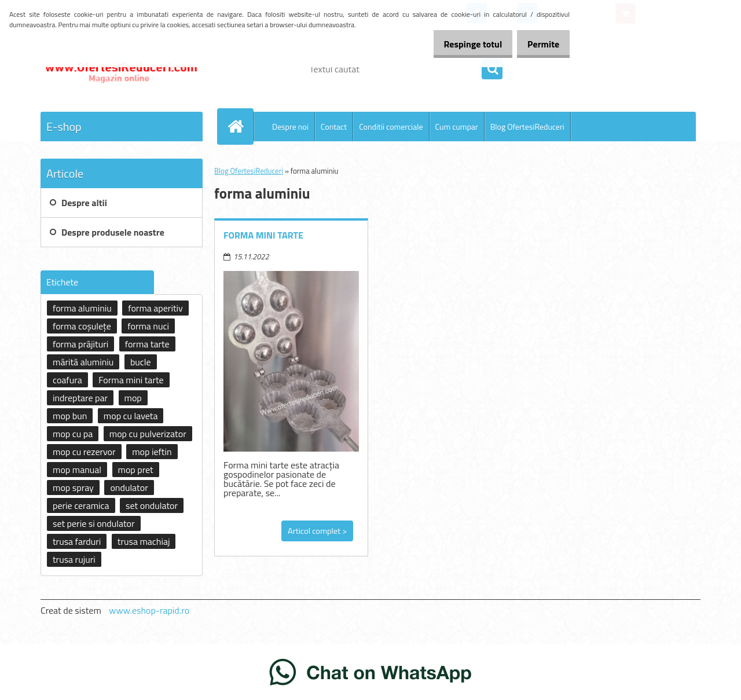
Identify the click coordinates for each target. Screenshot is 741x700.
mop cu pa (73, 434)
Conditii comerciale (391, 127)
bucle (141, 362)
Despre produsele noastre (113, 232)
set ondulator (152, 505)
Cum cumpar (457, 127)
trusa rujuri (74, 559)
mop (133, 398)
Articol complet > (317, 531)
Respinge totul (461, 44)
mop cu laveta (131, 416)
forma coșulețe (82, 326)
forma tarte (147, 344)
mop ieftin (152, 452)
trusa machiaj (144, 541)
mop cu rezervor (84, 452)
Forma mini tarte (263, 235)
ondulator (129, 488)
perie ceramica (81, 505)
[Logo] (120, 69)
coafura (67, 380)
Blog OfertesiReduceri (527, 127)
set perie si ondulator (94, 523)
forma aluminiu (82, 308)
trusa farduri (77, 541)
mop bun (70, 416)
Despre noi (290, 127)
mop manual (77, 470)
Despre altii (84, 203)
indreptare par (80, 398)
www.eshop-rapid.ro (149, 610)
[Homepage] (240, 126)
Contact (334, 127)
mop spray (73, 488)
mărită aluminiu (83, 362)
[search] (492, 69)
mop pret (136, 470)
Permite (539, 44)
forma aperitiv (155, 308)
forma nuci (148, 326)
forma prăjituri (80, 344)
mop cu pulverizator (148, 434)
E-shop (64, 127)
